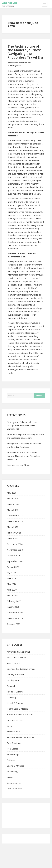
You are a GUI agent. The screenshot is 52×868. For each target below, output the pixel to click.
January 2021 (13, 538)
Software (11, 760)
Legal (9, 726)
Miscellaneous (14, 732)
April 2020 (12, 590)
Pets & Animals (14, 743)
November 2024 (15, 521)
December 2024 (15, 516)
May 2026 (12, 493)
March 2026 (13, 498)
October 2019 (14, 624)
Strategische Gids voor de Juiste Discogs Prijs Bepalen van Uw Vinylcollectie (22, 425)
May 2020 (12, 584)
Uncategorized (15, 66)
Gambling (11, 697)
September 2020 (15, 561)
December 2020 (15, 544)
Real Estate (12, 749)
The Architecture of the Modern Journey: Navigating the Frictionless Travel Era (25, 52)
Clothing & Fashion (16, 675)
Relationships (13, 754)
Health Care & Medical (18, 709)
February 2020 (14, 601)
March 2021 (13, 527)
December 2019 (15, 613)
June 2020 (12, 578)
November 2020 (15, 550)
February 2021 (14, 533)
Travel (10, 777)
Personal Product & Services (21, 737)
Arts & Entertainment (17, 657)
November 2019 (15, 618)
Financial (11, 686)
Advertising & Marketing (18, 652)
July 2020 (11, 573)
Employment (13, 680)
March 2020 (13, 595)
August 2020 (13, 567)
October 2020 (14, 555)
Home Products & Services (20, 714)
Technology (12, 771)
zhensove (14, 63)
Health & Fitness (15, 703)
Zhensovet (10, 3)
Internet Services (15, 720)
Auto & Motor (13, 663)
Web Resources (15, 789)
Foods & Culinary (15, 692)
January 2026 (13, 504)
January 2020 (13, 607)
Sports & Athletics (16, 766)
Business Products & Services (21, 669)
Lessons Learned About (18, 465)
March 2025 (13, 510)
